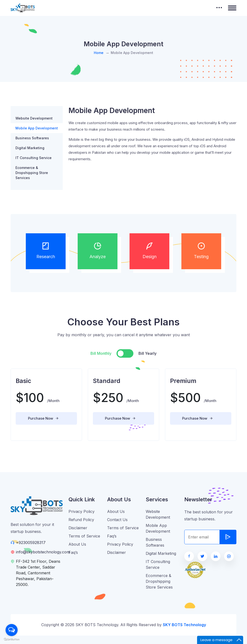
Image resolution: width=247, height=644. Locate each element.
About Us (77, 544)
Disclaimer (78, 528)
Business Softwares (32, 138)
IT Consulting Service (34, 158)
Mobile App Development (37, 128)
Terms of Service (84, 536)
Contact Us (117, 520)
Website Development (34, 118)
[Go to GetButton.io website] (12, 639)
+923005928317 (31, 543)
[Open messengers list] (12, 630)
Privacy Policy (82, 511)
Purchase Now (43, 418)
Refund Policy (81, 520)
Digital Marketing (30, 148)
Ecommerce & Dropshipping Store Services (32, 173)
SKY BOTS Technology (184, 625)
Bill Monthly (101, 353)
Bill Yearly (148, 353)
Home (99, 53)
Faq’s (73, 552)
